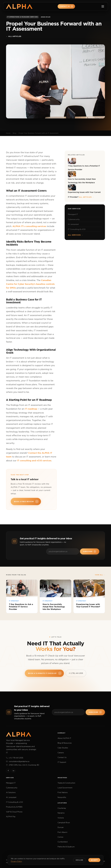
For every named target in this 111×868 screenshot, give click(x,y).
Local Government (65, 788)
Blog (14, 133)
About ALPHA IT (64, 738)
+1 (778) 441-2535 (76, 673)
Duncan (61, 827)
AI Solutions (11, 792)
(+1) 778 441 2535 (15, 758)
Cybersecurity (74, 219)
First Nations (63, 792)
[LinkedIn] (13, 771)
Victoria (61, 818)
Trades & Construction (66, 783)
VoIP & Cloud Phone (14, 812)
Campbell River (64, 823)
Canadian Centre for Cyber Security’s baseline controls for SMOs (30, 284)
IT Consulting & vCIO (77, 229)
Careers (61, 753)
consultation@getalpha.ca (18, 761)
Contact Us (67, 6)
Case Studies (63, 748)
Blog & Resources (65, 743)
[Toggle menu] (103, 6)
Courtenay (62, 808)
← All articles (14, 36)
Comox (60, 837)
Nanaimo (61, 813)
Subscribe (90, 551)
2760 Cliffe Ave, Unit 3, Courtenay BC (23, 765)
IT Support (62, 762)
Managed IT (73, 214)
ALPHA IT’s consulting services (29, 226)
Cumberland (63, 842)
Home (8, 133)
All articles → (86, 197)
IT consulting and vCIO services (34, 460)
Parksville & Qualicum (66, 847)
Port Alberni (62, 832)
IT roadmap (31, 409)
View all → (100, 575)
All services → (75, 235)
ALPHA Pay (11, 817)
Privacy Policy (16, 861)
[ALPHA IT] (19, 6)
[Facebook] (8, 771)
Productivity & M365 (14, 807)
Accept (94, 860)
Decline (79, 860)
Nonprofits (62, 797)
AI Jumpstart (73, 224)
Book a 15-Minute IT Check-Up (45, 673)
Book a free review (26, 501)
